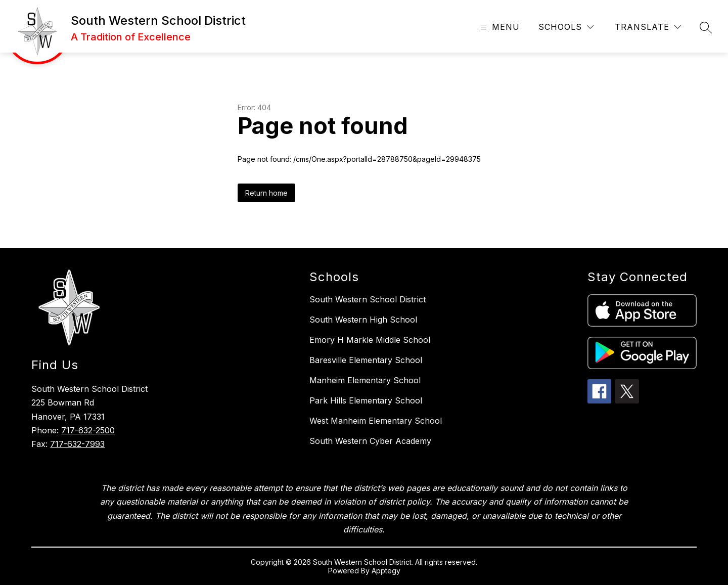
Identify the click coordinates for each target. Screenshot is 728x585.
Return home (266, 193)
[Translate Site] (648, 27)
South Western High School (363, 320)
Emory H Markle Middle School (370, 340)
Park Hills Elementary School (366, 400)
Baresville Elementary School (366, 360)
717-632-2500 (88, 430)
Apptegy (386, 571)
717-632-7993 (77, 444)
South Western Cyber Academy (370, 441)
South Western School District (368, 299)
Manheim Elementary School (365, 380)
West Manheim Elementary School (376, 421)
